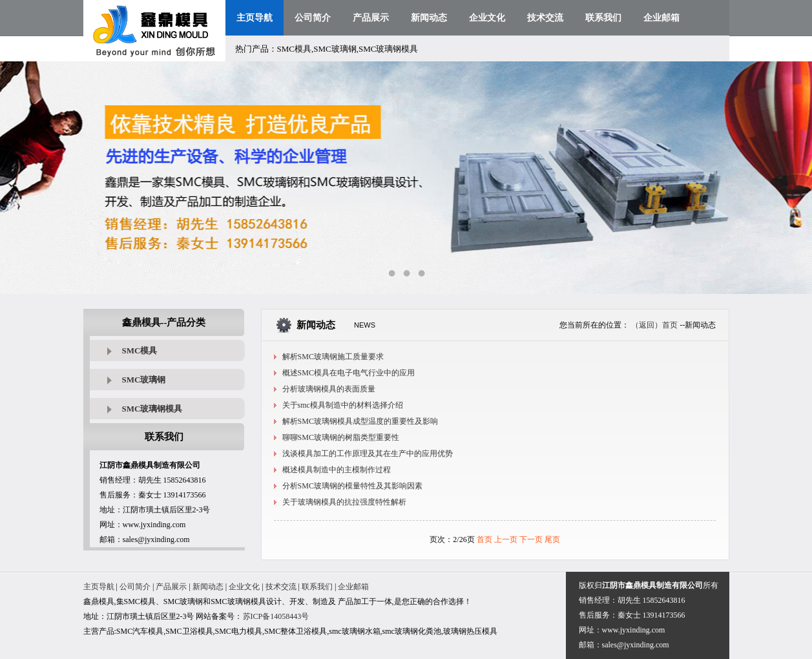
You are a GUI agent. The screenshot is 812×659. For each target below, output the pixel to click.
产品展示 (371, 18)
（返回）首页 (654, 325)
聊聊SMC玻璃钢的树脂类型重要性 (341, 437)
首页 (484, 539)
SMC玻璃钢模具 (152, 409)
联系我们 (603, 18)
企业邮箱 (661, 18)
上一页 (506, 539)
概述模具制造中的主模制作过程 (337, 470)
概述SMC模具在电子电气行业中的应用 (349, 373)
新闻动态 (429, 18)
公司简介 (313, 18)
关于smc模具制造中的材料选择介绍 (343, 405)
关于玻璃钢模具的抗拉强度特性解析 (344, 502)
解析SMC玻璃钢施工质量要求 (333, 357)
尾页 (552, 539)
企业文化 (487, 18)
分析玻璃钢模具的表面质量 (329, 389)
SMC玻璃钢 (144, 380)
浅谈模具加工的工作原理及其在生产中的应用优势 (368, 454)
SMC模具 (140, 350)
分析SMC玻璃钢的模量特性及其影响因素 (352, 486)
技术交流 (545, 18)
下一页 (531, 539)
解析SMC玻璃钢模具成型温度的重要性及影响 (360, 421)
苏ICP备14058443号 (276, 616)
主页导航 (255, 18)
